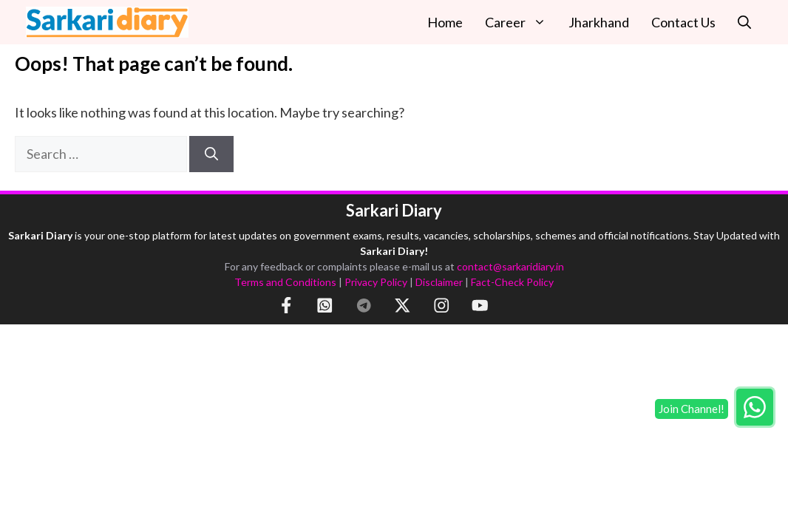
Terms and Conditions (285, 282)
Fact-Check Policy (512, 282)
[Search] (211, 154)
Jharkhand (599, 22)
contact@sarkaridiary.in (510, 266)
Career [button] (521, 22)
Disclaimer (439, 282)
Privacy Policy (376, 282)
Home (445, 22)
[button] (744, 22)
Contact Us (683, 22)
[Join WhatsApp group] (755, 407)
